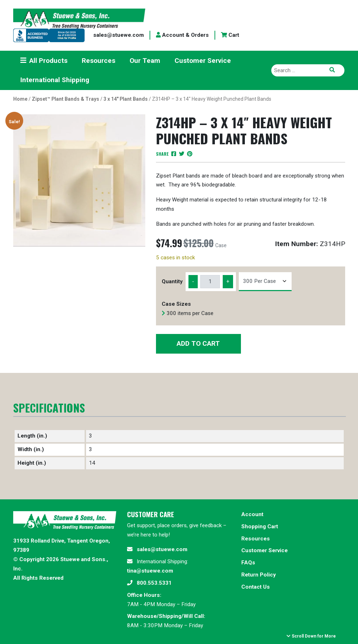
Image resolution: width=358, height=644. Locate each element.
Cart (230, 35)
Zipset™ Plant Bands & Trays (65, 99)
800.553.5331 (154, 583)
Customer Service (264, 550)
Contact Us (256, 587)
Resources (256, 539)
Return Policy (259, 575)
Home (20, 99)
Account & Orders (182, 35)
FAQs (248, 563)
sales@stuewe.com (119, 35)
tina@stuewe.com (150, 571)
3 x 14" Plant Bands (126, 99)
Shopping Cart (260, 526)
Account (252, 514)
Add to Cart (198, 343)
